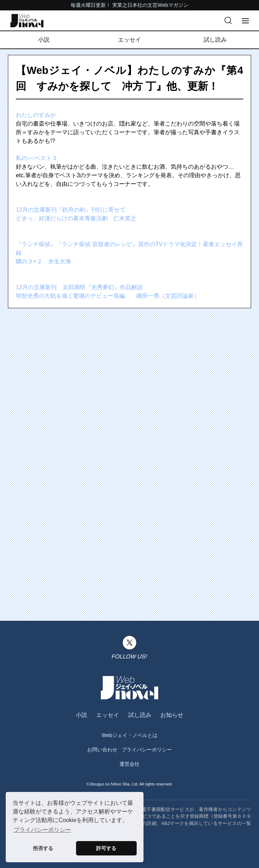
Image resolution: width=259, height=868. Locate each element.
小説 (44, 40)
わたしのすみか (36, 115)
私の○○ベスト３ (36, 158)
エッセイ (129, 40)
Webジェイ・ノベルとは (129, 735)
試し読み (215, 40)
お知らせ (172, 715)
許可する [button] (106, 848)
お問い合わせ (102, 750)
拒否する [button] (43, 848)
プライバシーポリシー (147, 750)
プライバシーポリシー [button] (42, 830)
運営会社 (129, 764)
